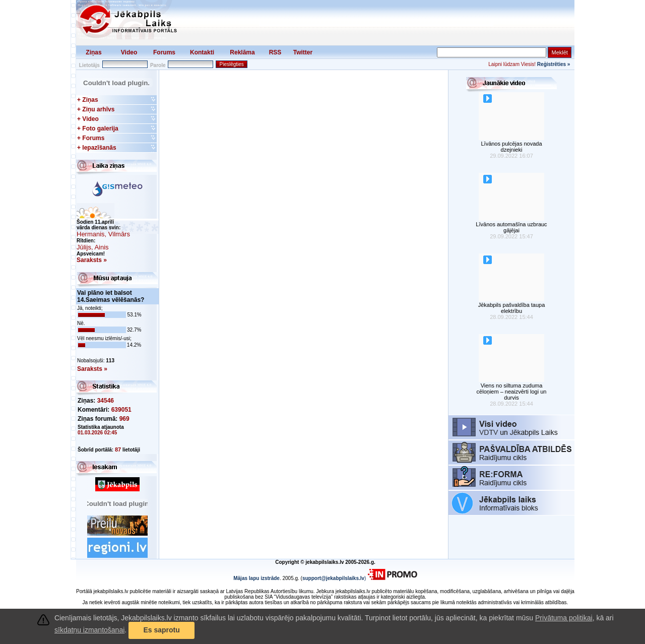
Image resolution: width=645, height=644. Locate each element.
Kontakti (202, 52)
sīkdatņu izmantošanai (89, 630)
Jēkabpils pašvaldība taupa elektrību (512, 308)
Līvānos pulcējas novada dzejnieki (511, 147)
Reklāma (242, 52)
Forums (164, 52)
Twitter (303, 52)
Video (129, 52)
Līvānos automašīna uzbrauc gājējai (511, 227)
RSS (275, 52)
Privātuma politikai (564, 618)
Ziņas (93, 52)
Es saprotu (161, 630)
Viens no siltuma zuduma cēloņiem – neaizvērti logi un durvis (512, 392)
